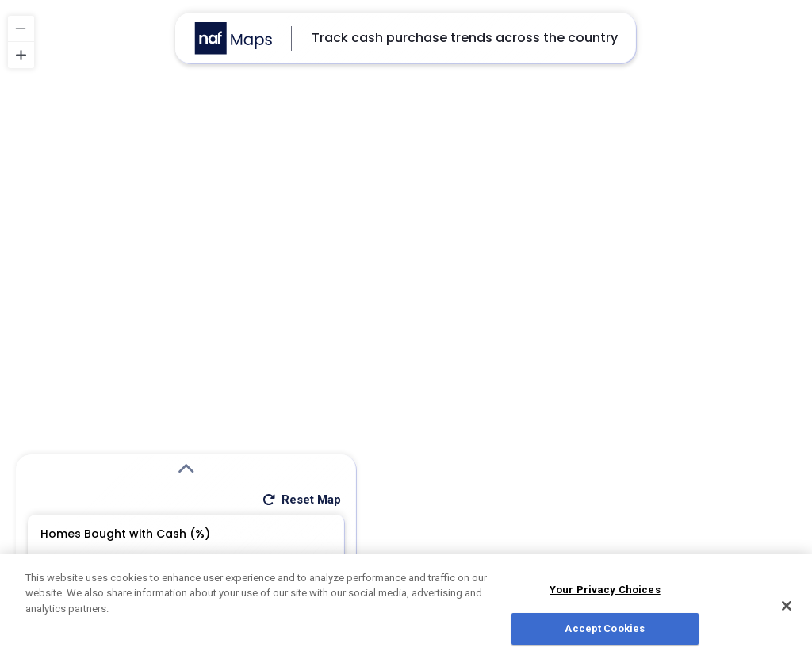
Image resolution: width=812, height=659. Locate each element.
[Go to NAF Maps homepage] (233, 38)
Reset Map (301, 500)
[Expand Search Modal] (186, 469)
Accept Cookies (605, 633)
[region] (406, 329)
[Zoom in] (21, 55)
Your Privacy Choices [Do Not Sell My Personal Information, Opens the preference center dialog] (605, 594)
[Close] (787, 610)
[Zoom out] (21, 29)
